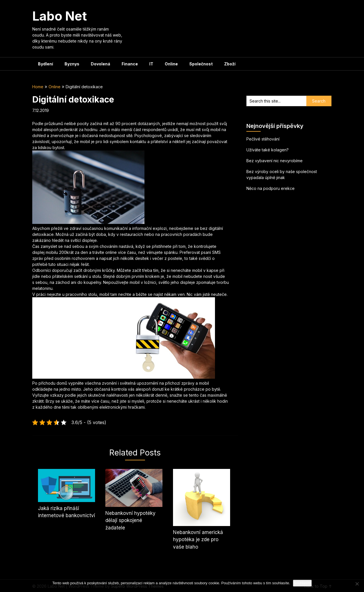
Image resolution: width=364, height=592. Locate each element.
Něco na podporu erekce (271, 188)
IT (151, 64)
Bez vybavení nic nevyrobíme (274, 161)
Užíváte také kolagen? (268, 150)
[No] (357, 584)
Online (171, 64)
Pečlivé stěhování (263, 139)
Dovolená (100, 64)
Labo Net (60, 16)
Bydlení (46, 64)
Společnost (201, 64)
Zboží (230, 64)
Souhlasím (302, 583)
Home (38, 87)
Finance (130, 64)
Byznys (72, 64)
